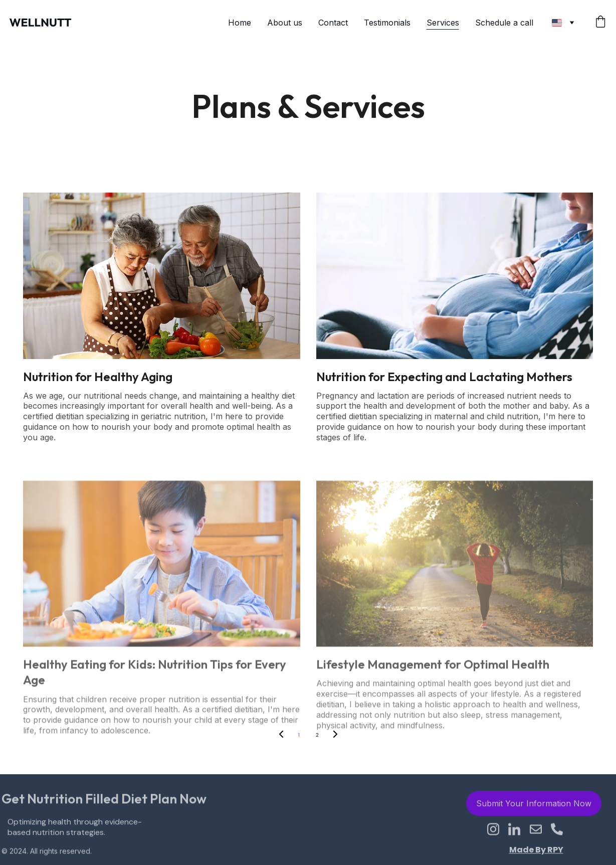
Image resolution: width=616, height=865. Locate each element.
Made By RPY (536, 851)
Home (240, 23)
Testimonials (387, 23)
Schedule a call (505, 23)
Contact (333, 23)
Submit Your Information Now (534, 805)
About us (285, 23)
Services (443, 23)
